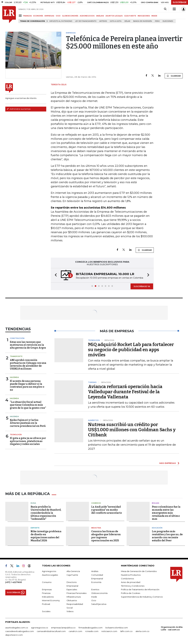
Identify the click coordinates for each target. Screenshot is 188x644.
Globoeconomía (99, 593)
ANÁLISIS (100, 16)
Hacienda (14, 377)
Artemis (103, 21)
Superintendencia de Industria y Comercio (142, 597)
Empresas (47, 589)
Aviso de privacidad (131, 582)
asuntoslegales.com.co (17, 628)
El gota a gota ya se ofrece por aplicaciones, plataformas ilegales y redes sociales (28, 441)
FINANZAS (27, 16)
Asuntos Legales (50, 575)
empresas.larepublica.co (63, 628)
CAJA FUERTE (130, 16)
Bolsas (156, 503)
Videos (70, 611)
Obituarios (72, 600)
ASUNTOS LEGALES (114, 16)
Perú (157, 21)
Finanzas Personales (76, 593)
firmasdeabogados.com (91, 628)
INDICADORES (144, 16)
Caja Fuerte (72, 575)
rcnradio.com (92, 631)
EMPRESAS (49, 16)
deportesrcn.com (14, 635)
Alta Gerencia (73, 571)
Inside (94, 597)
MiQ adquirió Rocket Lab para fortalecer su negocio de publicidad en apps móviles (131, 350)
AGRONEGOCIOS (87, 16)
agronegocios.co (40, 628)
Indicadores (48, 597)
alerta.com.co (142, 631)
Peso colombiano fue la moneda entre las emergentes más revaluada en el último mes (166, 513)
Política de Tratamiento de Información (140, 589)
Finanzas (46, 593)
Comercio (96, 503)
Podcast (46, 604)
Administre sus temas (19, 109)
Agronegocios (49, 571)
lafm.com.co (126, 631)
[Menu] (21, 16)
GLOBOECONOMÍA (70, 16)
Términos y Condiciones (133, 586)
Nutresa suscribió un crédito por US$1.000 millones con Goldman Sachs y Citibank (132, 430)
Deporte (35, 528)
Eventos (95, 589)
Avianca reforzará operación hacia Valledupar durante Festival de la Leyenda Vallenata (125, 392)
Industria (96, 528)
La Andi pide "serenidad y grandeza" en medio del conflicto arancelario (107, 510)
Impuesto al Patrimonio (61, 21)
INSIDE (154, 16)
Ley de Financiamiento (86, 21)
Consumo (47, 582)
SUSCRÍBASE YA (142, 286)
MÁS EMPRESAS (168, 463)
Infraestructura (74, 597)
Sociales (46, 611)
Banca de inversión (143, 21)
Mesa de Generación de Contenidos (139, 571)
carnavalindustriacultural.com (51, 631)
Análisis (95, 571)
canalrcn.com (75, 631)
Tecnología (16, 435)
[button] (55, 275)
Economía (96, 582)
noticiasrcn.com (109, 631)
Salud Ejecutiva (99, 604)
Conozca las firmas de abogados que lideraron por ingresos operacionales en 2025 (106, 536)
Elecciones (168, 21)
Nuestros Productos (131, 575)
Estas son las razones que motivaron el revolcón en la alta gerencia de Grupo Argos (28, 345)
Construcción (17, 338)
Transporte (16, 356)
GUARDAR (174, 76)
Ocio (94, 600)
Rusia (33, 503)
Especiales (72, 589)
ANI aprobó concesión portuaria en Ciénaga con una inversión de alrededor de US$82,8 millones (28, 364)
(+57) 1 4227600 (14, 582)
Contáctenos (127, 579)
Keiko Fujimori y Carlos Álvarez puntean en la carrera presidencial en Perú (28, 423)
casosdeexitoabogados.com (20, 631)
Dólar (127, 21)
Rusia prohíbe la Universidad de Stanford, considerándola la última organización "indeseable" (46, 513)
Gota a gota (116, 21)
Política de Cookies (131, 593)
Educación (157, 528)
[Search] (165, 9)
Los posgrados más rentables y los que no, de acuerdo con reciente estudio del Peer (167, 536)
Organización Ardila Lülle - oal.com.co (172, 628)
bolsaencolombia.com (117, 628)
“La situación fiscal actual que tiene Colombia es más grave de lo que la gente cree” (28, 405)
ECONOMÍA (38, 16)
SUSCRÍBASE (180, 2)
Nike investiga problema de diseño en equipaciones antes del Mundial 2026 (46, 536)
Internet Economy (51, 600)
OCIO (58, 16)
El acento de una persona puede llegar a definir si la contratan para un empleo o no (27, 385)
